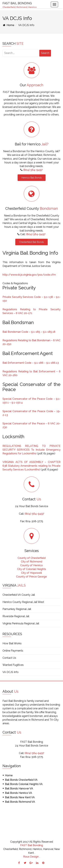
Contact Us (9, 658)
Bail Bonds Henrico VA (19, 793)
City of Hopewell (31, 573)
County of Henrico (31, 565)
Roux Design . (31, 857)
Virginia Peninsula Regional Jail (21, 623)
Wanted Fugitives (13, 665)
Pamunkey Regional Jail (17, 609)
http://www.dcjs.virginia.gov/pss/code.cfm (29, 275)
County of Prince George (31, 577)
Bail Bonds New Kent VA (20, 797)
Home (8, 25)
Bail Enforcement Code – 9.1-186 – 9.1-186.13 (31, 363)
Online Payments (13, 651)
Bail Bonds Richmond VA (20, 802)
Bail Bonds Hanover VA (19, 789)
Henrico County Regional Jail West (23, 602)
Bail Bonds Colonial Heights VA (24, 784)
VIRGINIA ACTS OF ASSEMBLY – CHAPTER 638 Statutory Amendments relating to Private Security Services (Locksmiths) (31, 466)
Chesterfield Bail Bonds (31, 242)
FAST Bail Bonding (32, 845)
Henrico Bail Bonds (32, 178)
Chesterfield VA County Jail (19, 595)
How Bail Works (12, 643)
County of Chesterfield (32, 558)
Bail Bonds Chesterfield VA (21, 780)
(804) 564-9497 (33, 170)
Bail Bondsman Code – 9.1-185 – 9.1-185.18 (29, 332)
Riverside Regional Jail (16, 616)
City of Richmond (32, 562)
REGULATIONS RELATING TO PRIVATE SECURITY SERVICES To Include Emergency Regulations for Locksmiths (31, 450)
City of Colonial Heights (32, 569)
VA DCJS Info (11, 672)
